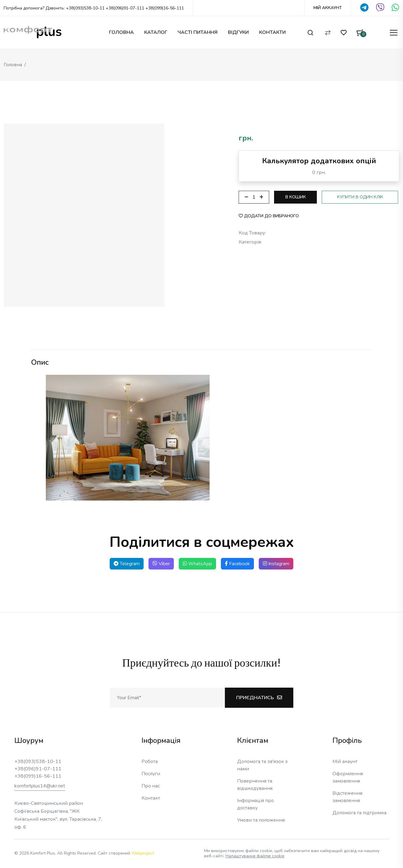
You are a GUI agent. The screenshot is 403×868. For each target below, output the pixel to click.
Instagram (276, 564)
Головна (121, 32)
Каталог (156, 32)
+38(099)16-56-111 (165, 8)
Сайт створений (126, 853)
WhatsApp (197, 564)
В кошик (296, 197)
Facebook (237, 564)
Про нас (151, 786)
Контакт (151, 798)
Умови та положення (261, 820)
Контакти (272, 32)
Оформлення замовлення (348, 777)
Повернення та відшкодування (255, 785)
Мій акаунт (345, 761)
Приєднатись (259, 698)
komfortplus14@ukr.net (40, 786)
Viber (161, 564)
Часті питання (198, 32)
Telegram (127, 564)
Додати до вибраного (269, 216)
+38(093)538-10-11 (85, 8)
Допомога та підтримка (359, 813)
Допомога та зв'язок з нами (262, 765)
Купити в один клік (360, 197)
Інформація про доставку (255, 804)
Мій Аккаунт (328, 8)
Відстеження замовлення (347, 797)
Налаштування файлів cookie (255, 856)
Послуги (151, 774)
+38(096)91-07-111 (125, 8)
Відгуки (238, 32)
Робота (150, 761)
